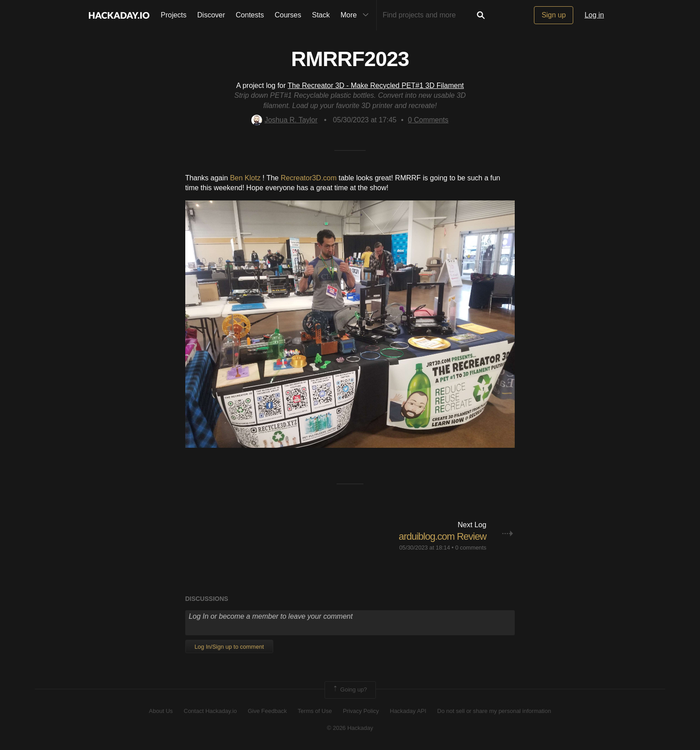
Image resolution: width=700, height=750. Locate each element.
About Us (161, 711)
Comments (428, 120)
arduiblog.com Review (442, 536)
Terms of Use (315, 711)
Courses (288, 15)
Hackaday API (408, 711)
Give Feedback (267, 711)
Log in (594, 15)
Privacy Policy (361, 711)
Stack (321, 15)
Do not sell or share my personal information (494, 711)
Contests (250, 15)
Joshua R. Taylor (284, 120)
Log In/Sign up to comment (229, 647)
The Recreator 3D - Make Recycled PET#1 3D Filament (376, 85)
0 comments (471, 548)
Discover (211, 15)
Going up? (350, 690)
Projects (174, 15)
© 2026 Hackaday (350, 728)
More (357, 15)
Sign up (554, 15)
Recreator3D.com (309, 178)
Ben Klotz (245, 178)
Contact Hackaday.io (210, 711)
